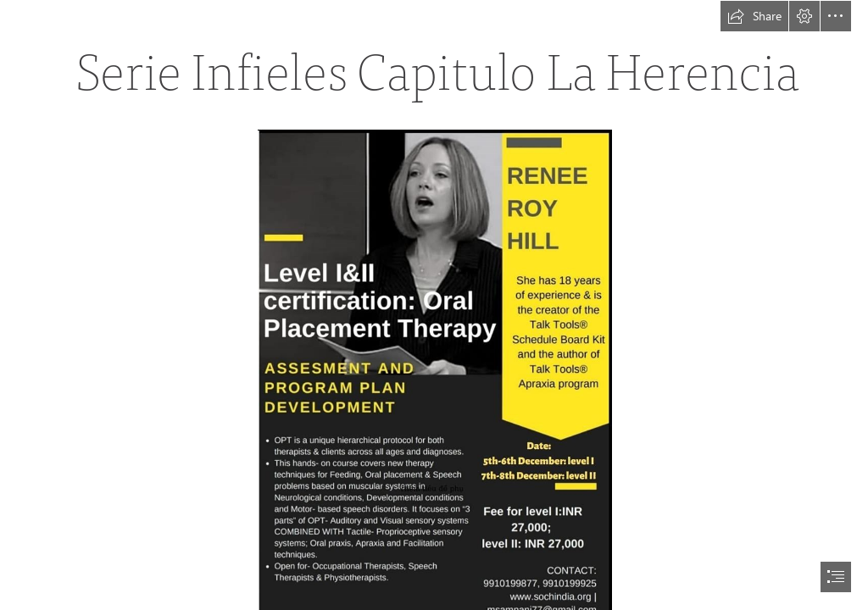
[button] (754, 16)
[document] (434, 305)
